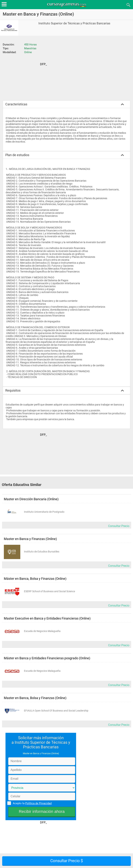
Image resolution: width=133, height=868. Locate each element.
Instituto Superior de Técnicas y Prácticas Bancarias (74, 23)
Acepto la (32, 803)
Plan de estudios (17, 155)
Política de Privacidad (38, 803)
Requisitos (13, 390)
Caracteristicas (16, 104)
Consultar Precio (119, 526)
